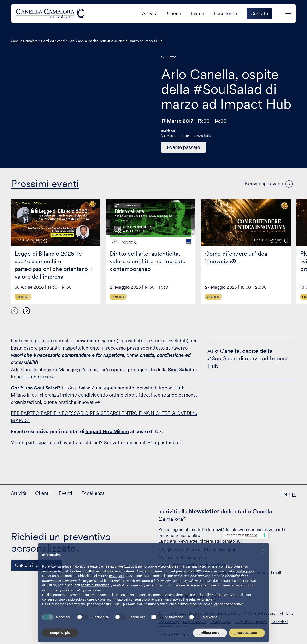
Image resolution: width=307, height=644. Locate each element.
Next (26, 311)
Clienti (174, 13)
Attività (150, 13)
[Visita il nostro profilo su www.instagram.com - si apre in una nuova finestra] (46, 617)
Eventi (198, 13)
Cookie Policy (169, 622)
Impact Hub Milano (107, 431)
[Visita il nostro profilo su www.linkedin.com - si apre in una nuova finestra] (17, 617)
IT (294, 494)
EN (284, 494)
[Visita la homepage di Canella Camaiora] (51, 13)
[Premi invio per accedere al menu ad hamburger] (288, 13)
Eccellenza (225, 13)
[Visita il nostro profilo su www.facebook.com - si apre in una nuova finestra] (31, 617)
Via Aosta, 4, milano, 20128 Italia (186, 136)
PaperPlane (189, 634)
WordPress (230, 634)
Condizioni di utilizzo (251, 622)
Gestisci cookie (195, 622)
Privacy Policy (221, 622)
